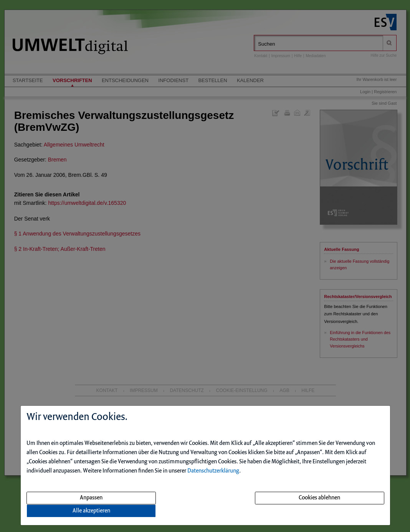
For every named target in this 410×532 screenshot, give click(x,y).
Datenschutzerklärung (213, 471)
